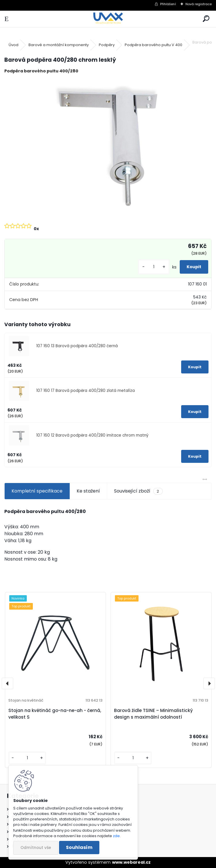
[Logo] (108, 19)
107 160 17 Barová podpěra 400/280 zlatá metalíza (86, 391)
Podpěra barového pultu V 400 (154, 45)
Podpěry (107, 45)
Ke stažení (88, 491)
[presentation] (7, 683)
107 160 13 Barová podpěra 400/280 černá (77, 346)
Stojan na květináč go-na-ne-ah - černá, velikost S (55, 714)
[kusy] (154, 267)
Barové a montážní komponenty (59, 45)
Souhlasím (79, 847)
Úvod (14, 45)
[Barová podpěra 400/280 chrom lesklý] (108, 148)
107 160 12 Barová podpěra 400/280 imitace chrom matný (92, 435)
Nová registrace (199, 4)
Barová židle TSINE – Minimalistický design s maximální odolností (153, 714)
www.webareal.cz (131, 862)
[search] (206, 19)
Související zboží (138, 491)
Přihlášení (168, 4)
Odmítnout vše (36, 848)
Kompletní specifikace (37, 491)
